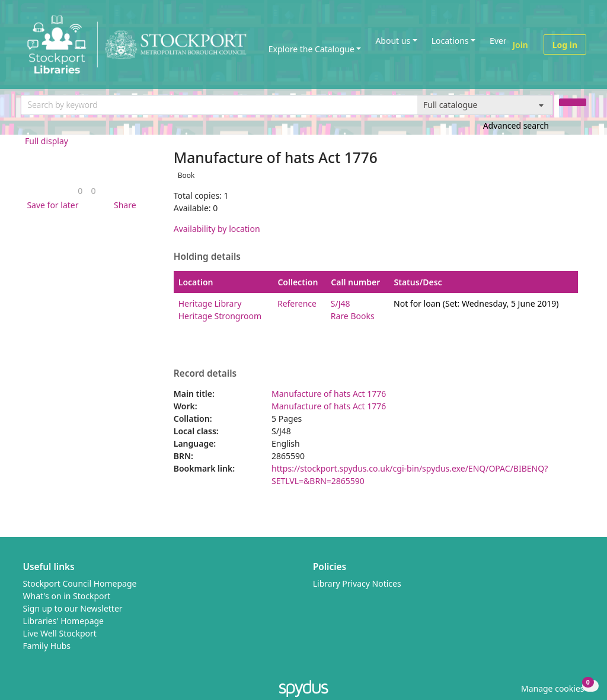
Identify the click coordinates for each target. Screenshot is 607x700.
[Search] (573, 102)
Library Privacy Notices (357, 583)
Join (520, 45)
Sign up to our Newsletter (73, 608)
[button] (50, 205)
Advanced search (516, 125)
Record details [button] (205, 374)
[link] (80, 191)
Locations (450, 41)
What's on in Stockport (67, 596)
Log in (565, 45)
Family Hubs (47, 646)
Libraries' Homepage (64, 621)
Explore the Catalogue (312, 49)
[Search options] (485, 105)
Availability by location (217, 229)
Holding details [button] (207, 257)
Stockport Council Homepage (80, 583)
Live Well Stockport (60, 633)
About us (393, 41)
